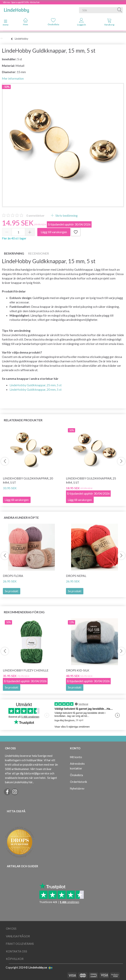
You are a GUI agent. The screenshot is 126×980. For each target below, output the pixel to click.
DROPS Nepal (76, 576)
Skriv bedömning (66, 215)
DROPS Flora (13, 576)
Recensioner (39, 253)
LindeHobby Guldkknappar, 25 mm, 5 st (36, 385)
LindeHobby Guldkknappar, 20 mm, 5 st (36, 389)
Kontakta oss (17, 951)
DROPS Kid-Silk (78, 670)
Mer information (13, 78)
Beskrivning (14, 253)
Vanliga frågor (18, 936)
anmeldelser (35, 215)
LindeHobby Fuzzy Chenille (26, 670)
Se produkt (12, 591)
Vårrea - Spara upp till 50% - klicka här (21, 2)
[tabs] (109, 23)
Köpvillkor (15, 959)
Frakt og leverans (20, 944)
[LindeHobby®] (16, 9)
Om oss (11, 929)
